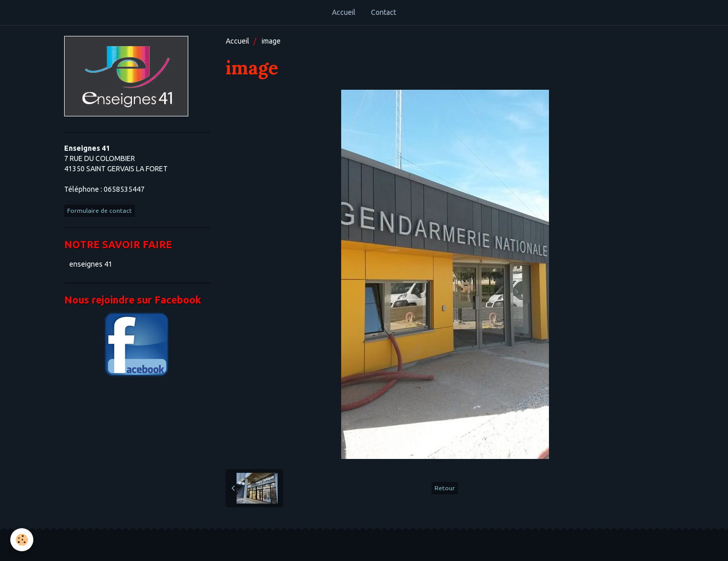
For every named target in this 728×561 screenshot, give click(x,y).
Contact (383, 12)
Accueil (344, 12)
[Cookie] (22, 540)
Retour (445, 488)
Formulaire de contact (100, 211)
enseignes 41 (91, 264)
